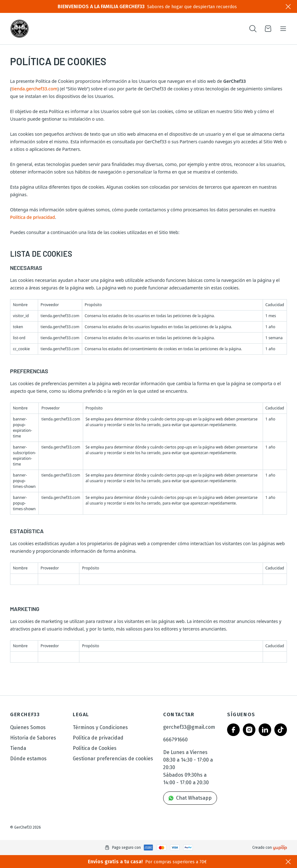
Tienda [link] (18, 748)
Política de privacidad (32, 217)
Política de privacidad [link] (98, 738)
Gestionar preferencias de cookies (113, 759)
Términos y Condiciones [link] (100, 727)
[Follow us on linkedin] (265, 730)
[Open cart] (268, 29)
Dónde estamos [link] (28, 759)
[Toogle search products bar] (253, 29)
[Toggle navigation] (283, 29)
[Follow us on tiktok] (281, 730)
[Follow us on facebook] (233, 730)
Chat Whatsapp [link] (190, 798)
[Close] (288, 7)
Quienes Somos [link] (28, 727)
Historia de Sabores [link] (33, 738)
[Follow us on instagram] (249, 730)
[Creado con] (280, 848)
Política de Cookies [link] (95, 748)
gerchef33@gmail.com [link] (189, 727)
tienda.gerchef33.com (34, 89)
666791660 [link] (175, 740)
